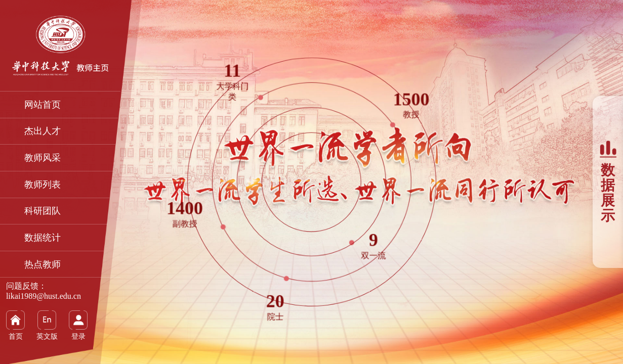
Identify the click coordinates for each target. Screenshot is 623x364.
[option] (311, 182)
